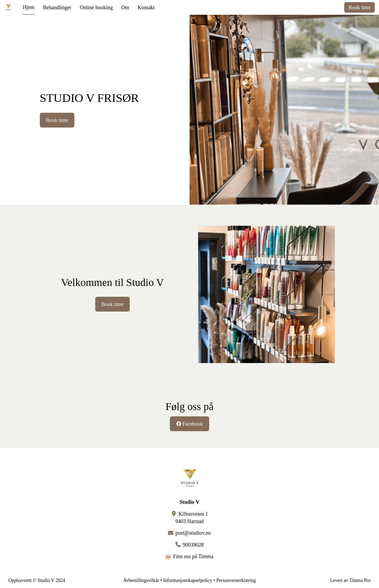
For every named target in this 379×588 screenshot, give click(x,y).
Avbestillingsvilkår (141, 580)
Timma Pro (360, 580)
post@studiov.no (193, 533)
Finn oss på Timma (193, 556)
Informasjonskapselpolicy (188, 580)
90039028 (193, 545)
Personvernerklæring (236, 580)
